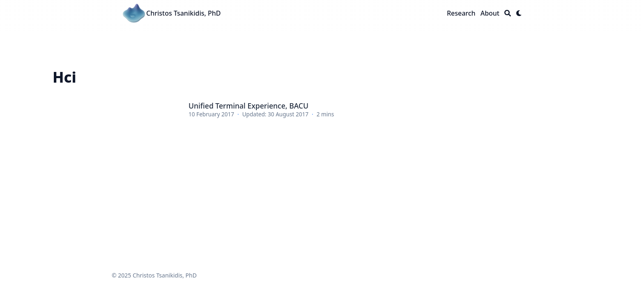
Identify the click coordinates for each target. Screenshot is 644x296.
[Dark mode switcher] (519, 13)
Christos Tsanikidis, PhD (184, 13)
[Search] (508, 13)
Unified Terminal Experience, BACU (248, 106)
